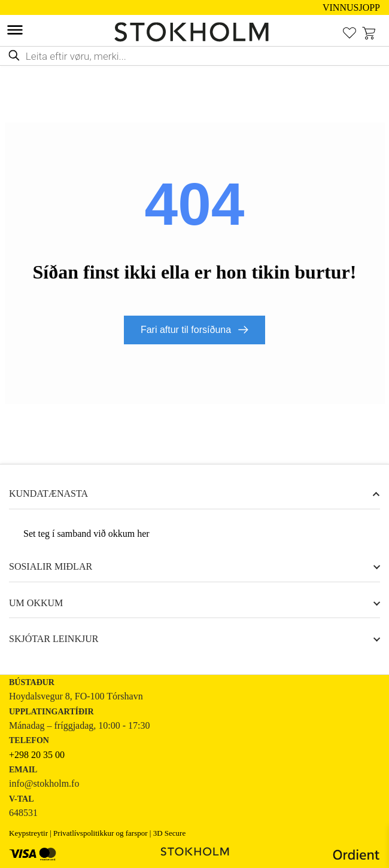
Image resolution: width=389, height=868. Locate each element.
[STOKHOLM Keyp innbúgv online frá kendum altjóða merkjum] (194, 32)
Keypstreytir (28, 833)
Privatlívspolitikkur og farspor (100, 833)
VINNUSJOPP (351, 8)
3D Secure (170, 833)
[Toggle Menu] (15, 30)
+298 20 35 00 (37, 755)
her (143, 534)
